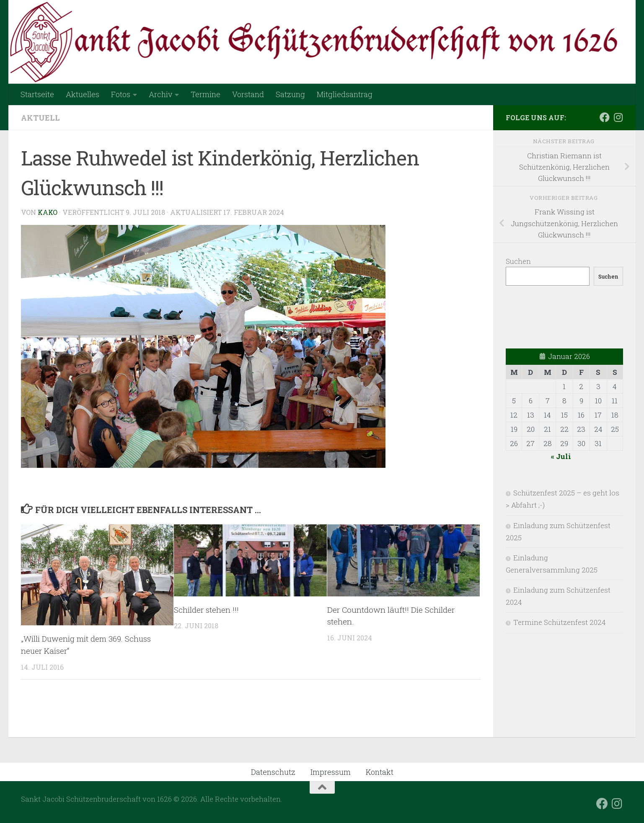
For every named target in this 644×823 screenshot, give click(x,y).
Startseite (37, 94)
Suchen (518, 261)
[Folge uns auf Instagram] (618, 117)
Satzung (290, 94)
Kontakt (380, 772)
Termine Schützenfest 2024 (560, 622)
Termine (206, 94)
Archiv (160, 94)
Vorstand (248, 94)
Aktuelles (83, 94)
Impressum (331, 772)
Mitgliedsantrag (345, 94)
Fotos (121, 94)
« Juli (561, 456)
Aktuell (40, 118)
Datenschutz (273, 772)
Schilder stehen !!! (206, 609)
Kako (48, 212)
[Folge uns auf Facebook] (605, 117)
